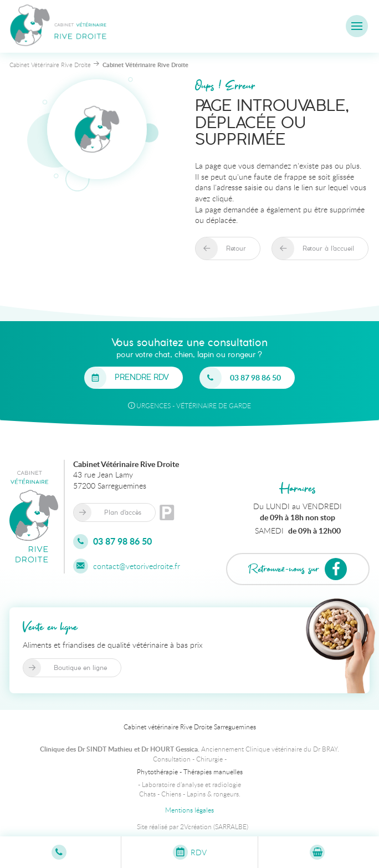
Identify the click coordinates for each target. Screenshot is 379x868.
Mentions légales (189, 810)
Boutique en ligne (80, 668)
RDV (190, 852)
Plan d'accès (123, 512)
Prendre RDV (142, 378)
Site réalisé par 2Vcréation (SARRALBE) (193, 826)
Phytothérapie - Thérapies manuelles (190, 771)
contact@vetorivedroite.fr (127, 566)
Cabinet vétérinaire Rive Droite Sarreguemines (190, 727)
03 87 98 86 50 (255, 377)
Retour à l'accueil (328, 248)
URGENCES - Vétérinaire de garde (189, 405)
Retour (236, 248)
